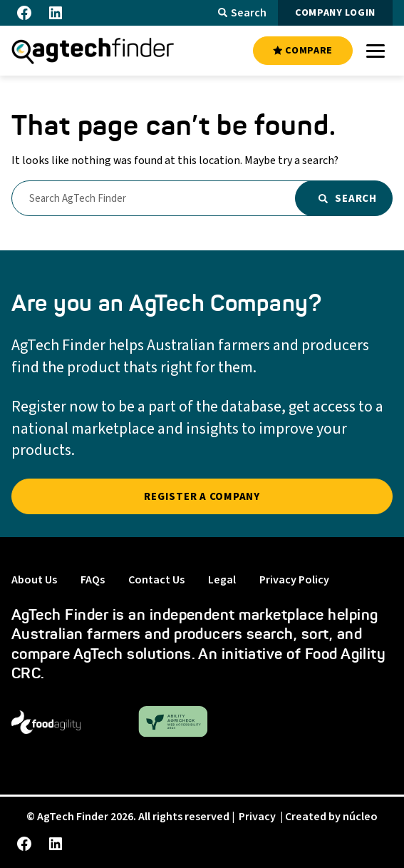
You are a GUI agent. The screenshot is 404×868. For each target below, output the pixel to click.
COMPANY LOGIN (335, 13)
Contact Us (156, 580)
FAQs (93, 580)
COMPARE (303, 51)
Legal (222, 580)
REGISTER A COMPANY (202, 497)
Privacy (257, 817)
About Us (34, 580)
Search (242, 13)
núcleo (360, 817)
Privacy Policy (294, 580)
